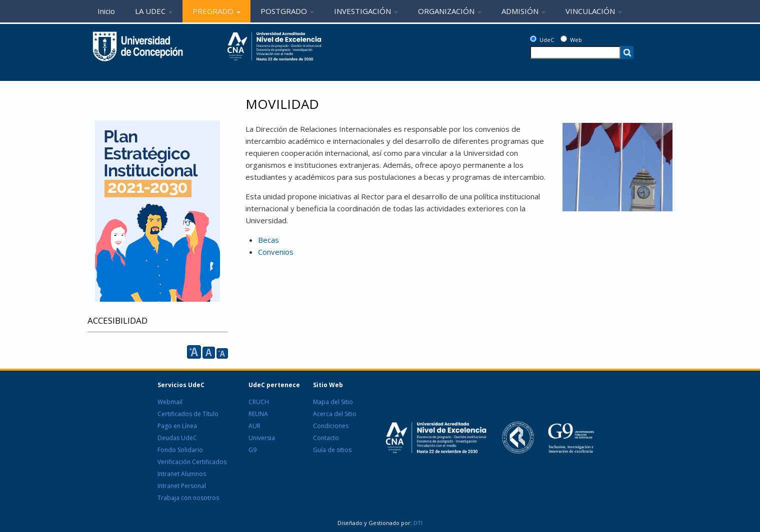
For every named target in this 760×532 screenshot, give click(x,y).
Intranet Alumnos (182, 474)
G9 (252, 450)
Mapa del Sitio (333, 402)
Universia (262, 438)
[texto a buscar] (575, 52)
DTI (417, 523)
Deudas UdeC (177, 438)
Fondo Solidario (180, 450)
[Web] (564, 39)
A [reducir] (222, 353)
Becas (268, 240)
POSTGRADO (287, 11)
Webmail (170, 402)
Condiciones (331, 426)
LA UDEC (154, 11)
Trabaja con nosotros (188, 498)
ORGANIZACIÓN (450, 11)
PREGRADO (216, 11)
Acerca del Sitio (335, 414)
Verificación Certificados (192, 462)
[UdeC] (533, 39)
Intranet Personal (182, 486)
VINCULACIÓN (594, 11)
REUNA (258, 414)
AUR (254, 426)
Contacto (326, 438)
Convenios (276, 252)
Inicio (106, 11)
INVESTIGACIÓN (366, 11)
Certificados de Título (188, 414)
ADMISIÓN (523, 11)
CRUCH (259, 402)
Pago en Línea (177, 426)
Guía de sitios (332, 450)
